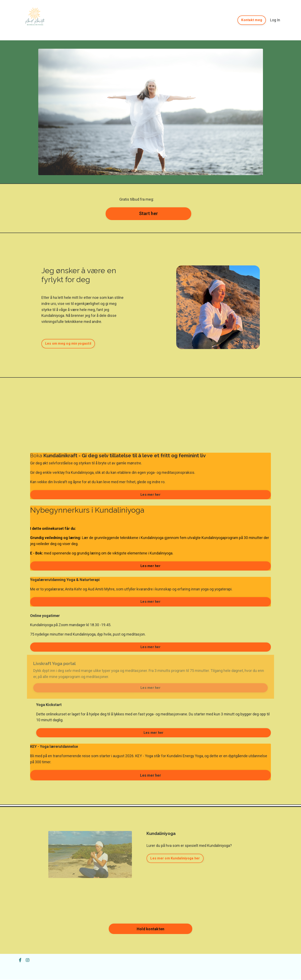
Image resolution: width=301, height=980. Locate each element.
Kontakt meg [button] (251, 20)
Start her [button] (148, 213)
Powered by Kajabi (270, 969)
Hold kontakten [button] (151, 929)
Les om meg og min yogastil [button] (68, 344)
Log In (275, 20)
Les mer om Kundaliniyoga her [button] (175, 859)
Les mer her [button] (150, 495)
